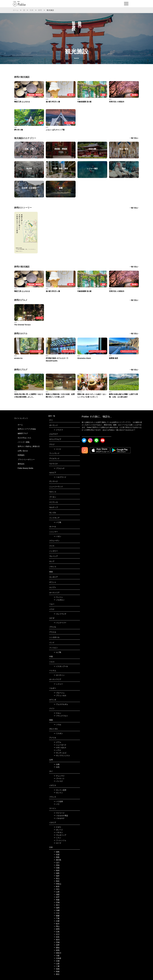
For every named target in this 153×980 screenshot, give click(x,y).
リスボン (58, 733)
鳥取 (57, 857)
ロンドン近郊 (60, 790)
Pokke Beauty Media (25, 468)
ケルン (57, 713)
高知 (57, 865)
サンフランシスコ (62, 756)
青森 (57, 900)
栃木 (57, 924)
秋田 (57, 870)
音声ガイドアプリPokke (27, 429)
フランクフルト (61, 716)
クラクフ (58, 430)
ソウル (57, 725)
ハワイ (57, 750)
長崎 (57, 969)
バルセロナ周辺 (61, 816)
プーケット (59, 778)
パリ (57, 804)
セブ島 (57, 652)
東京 (57, 974)
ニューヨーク (60, 745)
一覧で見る (134, 138)
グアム (57, 742)
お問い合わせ (23, 451)
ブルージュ (59, 693)
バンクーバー (60, 623)
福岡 (57, 908)
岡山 (57, 926)
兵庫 (57, 921)
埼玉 (57, 889)
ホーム (16, 10)
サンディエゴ (60, 753)
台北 (57, 767)
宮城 (57, 902)
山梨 (57, 964)
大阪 (57, 956)
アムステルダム (61, 704)
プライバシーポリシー (26, 459)
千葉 (57, 918)
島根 (57, 972)
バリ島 (57, 522)
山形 (57, 892)
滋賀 (57, 894)
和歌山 (57, 884)
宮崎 (57, 868)
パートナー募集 (24, 442)
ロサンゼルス (60, 748)
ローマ (57, 843)
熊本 (57, 881)
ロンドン (58, 793)
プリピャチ (59, 468)
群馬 (57, 950)
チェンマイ (59, 776)
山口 (57, 863)
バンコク (58, 781)
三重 (57, 966)
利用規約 (21, 455)
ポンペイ (58, 830)
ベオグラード (60, 477)
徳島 (57, 852)
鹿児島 (57, 860)
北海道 (57, 958)
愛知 (57, 948)
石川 (57, 934)
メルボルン (59, 600)
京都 (57, 961)
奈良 (57, 937)
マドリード (59, 813)
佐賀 (57, 855)
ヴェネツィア (60, 835)
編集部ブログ (23, 433)
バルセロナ (59, 818)
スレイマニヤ (60, 614)
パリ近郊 (58, 801)
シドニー (58, 684)
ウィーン (58, 597)
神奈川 (57, 953)
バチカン (58, 832)
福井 (57, 876)
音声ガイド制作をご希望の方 (29, 446)
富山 (57, 878)
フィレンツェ (60, 840)
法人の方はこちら (24, 438)
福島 (57, 873)
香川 (57, 905)
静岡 (40, 10)
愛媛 (57, 916)
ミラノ (57, 838)
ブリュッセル (60, 695)
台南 (57, 764)
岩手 (57, 897)
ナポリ (57, 827)
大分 (57, 913)
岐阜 (57, 886)
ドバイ (57, 449)
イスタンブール (61, 666)
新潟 (57, 940)
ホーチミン (59, 675)
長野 (57, 945)
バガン (57, 536)
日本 (32, 10)
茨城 (57, 942)
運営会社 (21, 464)
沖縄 (57, 910)
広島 (57, 932)
